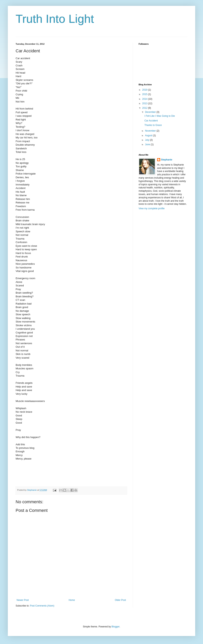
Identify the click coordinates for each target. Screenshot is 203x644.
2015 (145, 94)
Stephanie (167, 160)
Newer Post (23, 600)
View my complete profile (152, 208)
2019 (145, 90)
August (149, 135)
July (147, 140)
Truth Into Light (55, 19)
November (151, 131)
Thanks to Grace (153, 125)
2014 (145, 99)
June (148, 144)
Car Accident (151, 121)
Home (72, 600)
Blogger (115, 627)
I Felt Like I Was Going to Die (160, 116)
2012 (145, 108)
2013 (145, 103)
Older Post (120, 600)
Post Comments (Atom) (42, 606)
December (151, 112)
